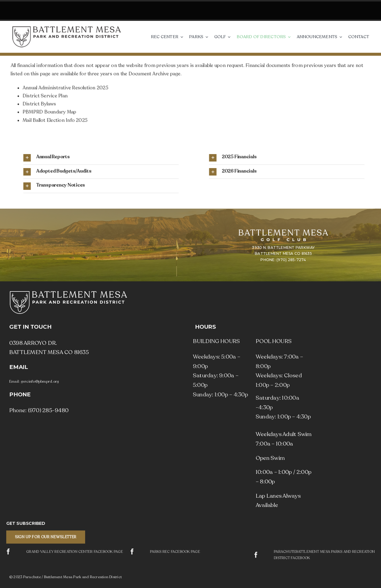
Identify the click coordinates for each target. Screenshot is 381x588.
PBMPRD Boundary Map (50, 113)
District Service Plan (45, 97)
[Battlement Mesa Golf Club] (283, 232)
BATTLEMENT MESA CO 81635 (283, 253)
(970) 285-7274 (291, 260)
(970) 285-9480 (48, 410)
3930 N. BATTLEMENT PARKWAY (283, 248)
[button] (215, 158)
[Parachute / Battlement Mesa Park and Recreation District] (67, 28)
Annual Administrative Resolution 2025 (65, 89)
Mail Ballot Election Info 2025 (55, 122)
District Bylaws (39, 105)
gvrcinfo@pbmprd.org (40, 381)
